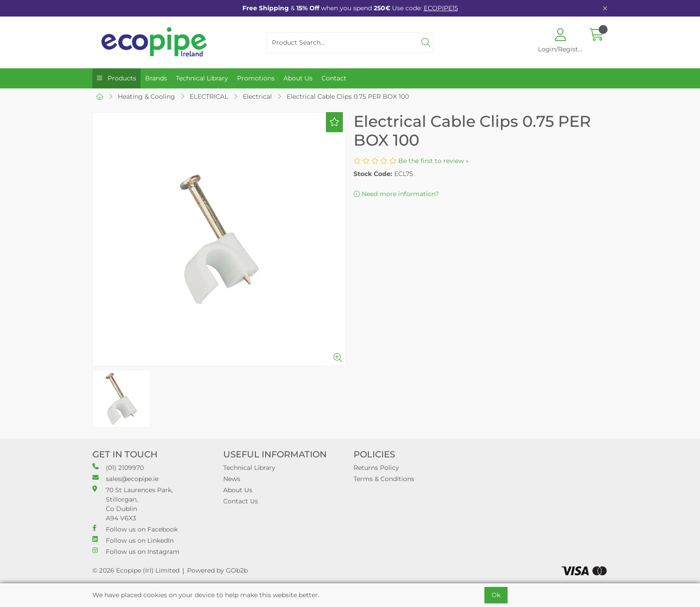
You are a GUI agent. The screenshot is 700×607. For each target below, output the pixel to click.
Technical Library (202, 78)
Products (121, 78)
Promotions (256, 78)
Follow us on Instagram (136, 551)
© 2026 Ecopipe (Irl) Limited (136, 570)
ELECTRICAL (209, 96)
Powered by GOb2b (217, 570)
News (232, 479)
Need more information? (396, 194)
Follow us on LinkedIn (133, 540)
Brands (156, 78)
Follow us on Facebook (135, 529)
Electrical (257, 96)
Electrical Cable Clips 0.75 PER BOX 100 (348, 96)
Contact (334, 78)
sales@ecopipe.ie (125, 479)
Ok (496, 595)
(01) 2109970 (118, 467)
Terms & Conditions (384, 479)
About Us (298, 78)
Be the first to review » (433, 161)
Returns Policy (376, 468)
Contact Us (241, 501)
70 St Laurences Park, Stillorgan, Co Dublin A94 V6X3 (133, 504)
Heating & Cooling (146, 96)
